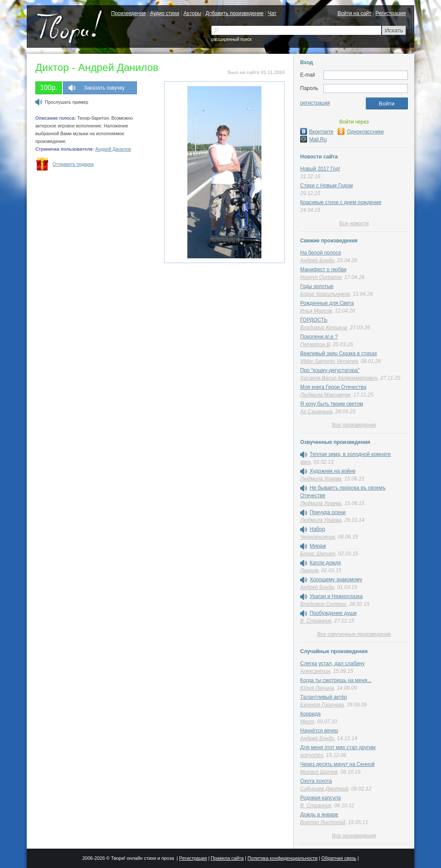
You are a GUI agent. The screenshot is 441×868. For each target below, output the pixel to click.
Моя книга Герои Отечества (333, 387)
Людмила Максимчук (325, 395)
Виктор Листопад (323, 822)
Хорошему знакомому (336, 580)
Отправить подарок (73, 164)
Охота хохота (316, 781)
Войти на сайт (354, 13)
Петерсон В (315, 344)
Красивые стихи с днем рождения (341, 202)
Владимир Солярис (323, 604)
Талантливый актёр (324, 697)
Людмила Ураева (321, 479)
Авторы (192, 13)
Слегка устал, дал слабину (332, 663)
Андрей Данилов (113, 149)
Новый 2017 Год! (320, 169)
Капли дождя (325, 563)
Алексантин (315, 671)
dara (305, 462)
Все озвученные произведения (354, 634)
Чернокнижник (318, 537)
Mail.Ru (314, 139)
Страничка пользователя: (65, 149)
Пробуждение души (333, 613)
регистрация (315, 103)
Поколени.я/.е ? (319, 337)
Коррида (310, 714)
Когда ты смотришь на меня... (336, 680)
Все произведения (354, 425)
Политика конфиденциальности (283, 858)
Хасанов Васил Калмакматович (339, 378)
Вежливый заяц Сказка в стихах (339, 353)
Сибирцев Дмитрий (324, 789)
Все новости (354, 223)
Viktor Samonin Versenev (329, 361)
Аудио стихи (165, 13)
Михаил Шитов (319, 772)
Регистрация (391, 13)
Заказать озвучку (104, 88)
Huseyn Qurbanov (321, 277)
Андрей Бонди (317, 260)
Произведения (128, 13)
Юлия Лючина (317, 688)
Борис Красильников (325, 294)
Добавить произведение (234, 13)
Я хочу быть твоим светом (332, 404)
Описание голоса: (56, 118)
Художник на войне (332, 471)
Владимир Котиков (324, 328)
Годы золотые (317, 286)
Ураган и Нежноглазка (336, 596)
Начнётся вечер (319, 731)
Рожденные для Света (327, 303)
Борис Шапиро (318, 554)
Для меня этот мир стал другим (338, 747)
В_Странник (316, 621)
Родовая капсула (320, 798)
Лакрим (309, 570)
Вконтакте (317, 132)
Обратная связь (339, 858)
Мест (307, 722)
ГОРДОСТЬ (314, 320)
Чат (272, 13)
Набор (317, 529)
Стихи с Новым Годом (326, 186)
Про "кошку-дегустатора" (330, 370)
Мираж (318, 546)
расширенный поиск (231, 39)
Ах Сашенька (316, 412)
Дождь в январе (319, 815)
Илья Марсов (316, 311)
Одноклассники (361, 132)
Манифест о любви (323, 270)
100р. (49, 88)
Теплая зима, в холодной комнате (350, 454)
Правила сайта (227, 858)
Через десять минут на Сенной (337, 764)
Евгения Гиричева (322, 705)
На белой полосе (321, 253)
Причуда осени (328, 512)
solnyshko (312, 755)
